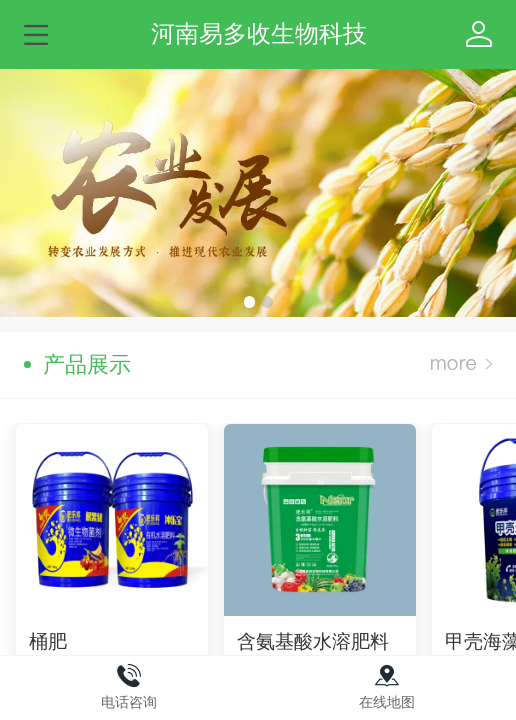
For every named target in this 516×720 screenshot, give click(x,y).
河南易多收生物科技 (259, 33)
